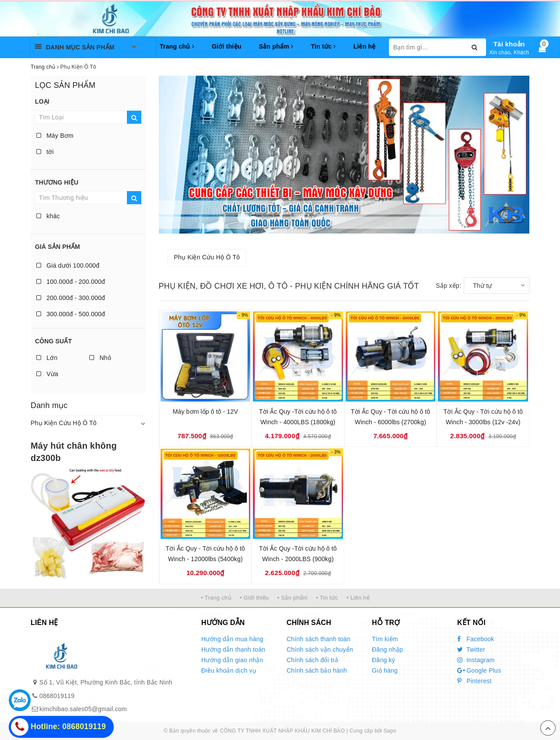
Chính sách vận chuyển (320, 649)
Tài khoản (509, 44)
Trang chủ (177, 46)
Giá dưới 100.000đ (68, 265)
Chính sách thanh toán (318, 639)
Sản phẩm (276, 46)
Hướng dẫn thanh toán (233, 649)
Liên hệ (365, 46)
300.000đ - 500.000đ (71, 314)
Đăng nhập (387, 649)
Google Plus (479, 670)
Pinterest (474, 681)
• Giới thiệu (254, 598)
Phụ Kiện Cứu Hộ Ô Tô (64, 423)
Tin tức (323, 46)
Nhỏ (100, 358)
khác (48, 216)
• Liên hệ (358, 598)
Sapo (390, 731)
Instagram (476, 660)
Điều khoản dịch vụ (229, 670)
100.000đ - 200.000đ (71, 282)
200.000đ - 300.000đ (71, 298)
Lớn (47, 358)
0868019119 (57, 696)
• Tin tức (327, 598)
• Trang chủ (216, 598)
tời (45, 152)
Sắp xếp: (448, 286)
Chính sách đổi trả (313, 660)
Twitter (471, 649)
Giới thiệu (227, 46)
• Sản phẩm (292, 598)
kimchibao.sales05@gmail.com (83, 709)
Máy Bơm (55, 136)
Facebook (476, 639)
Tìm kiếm (385, 639)
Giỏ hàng (385, 670)
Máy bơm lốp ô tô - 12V (205, 412)
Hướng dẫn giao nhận (232, 660)
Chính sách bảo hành (317, 670)
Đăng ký (383, 660)
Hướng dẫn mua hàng (232, 639)
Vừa (47, 374)
